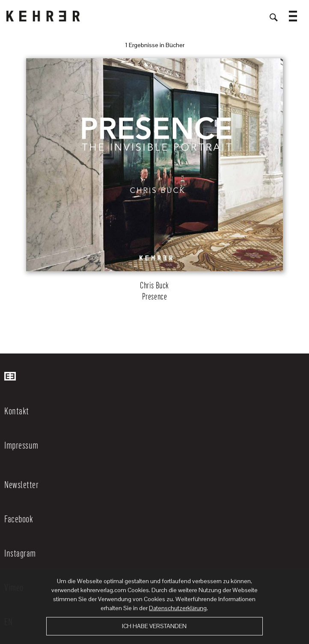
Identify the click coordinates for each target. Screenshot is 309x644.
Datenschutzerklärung (178, 608)
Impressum (21, 445)
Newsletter (21, 484)
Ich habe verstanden (154, 626)
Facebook (19, 518)
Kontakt (17, 410)
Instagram (20, 553)
